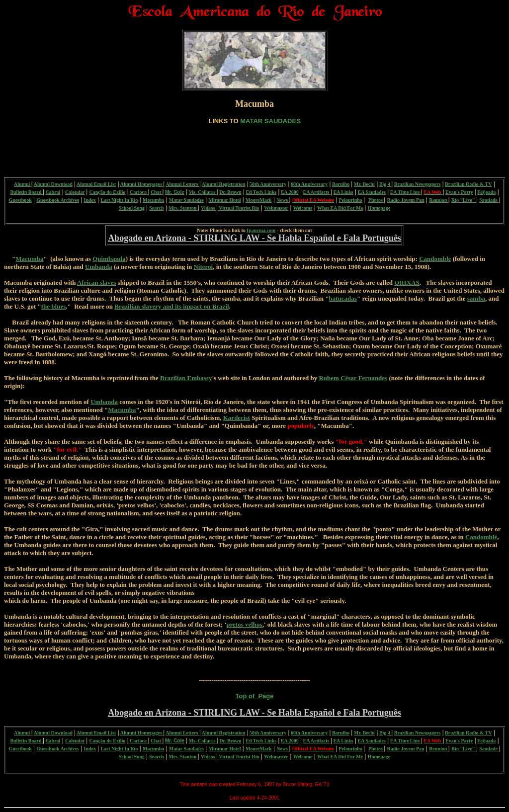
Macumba (29, 259)
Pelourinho (351, 200)
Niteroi (203, 267)
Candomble (435, 259)
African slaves (96, 283)
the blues (53, 306)
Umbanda (99, 267)
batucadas (343, 298)
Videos (209, 208)
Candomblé (481, 537)
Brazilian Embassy (186, 378)
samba (476, 298)
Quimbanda (109, 259)
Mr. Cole (175, 192)
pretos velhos (244, 624)
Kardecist (237, 418)
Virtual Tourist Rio (239, 208)
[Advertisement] (254, 147)
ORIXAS (407, 283)
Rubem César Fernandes (353, 378)
